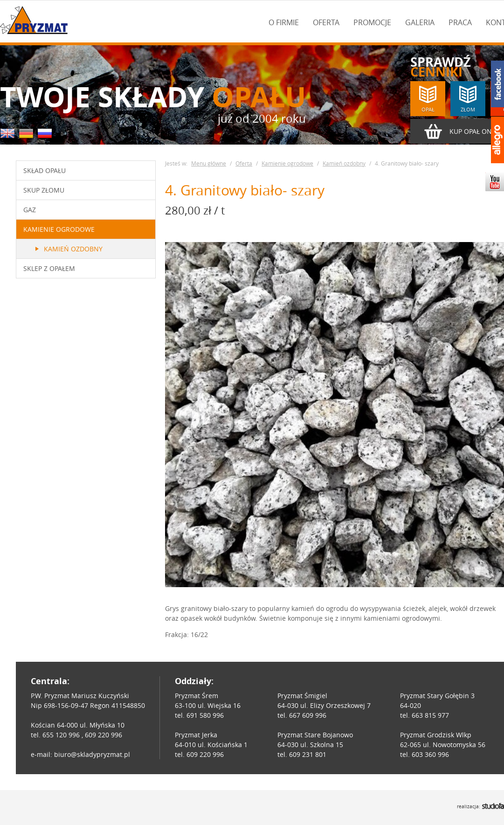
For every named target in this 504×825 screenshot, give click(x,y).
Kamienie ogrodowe (59, 229)
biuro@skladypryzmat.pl (92, 754)
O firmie (284, 22)
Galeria (420, 22)
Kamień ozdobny (73, 249)
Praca (460, 22)
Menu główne (209, 163)
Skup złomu (44, 190)
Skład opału (45, 170)
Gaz (30, 210)
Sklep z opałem (49, 268)
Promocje (372, 22)
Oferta (326, 22)
